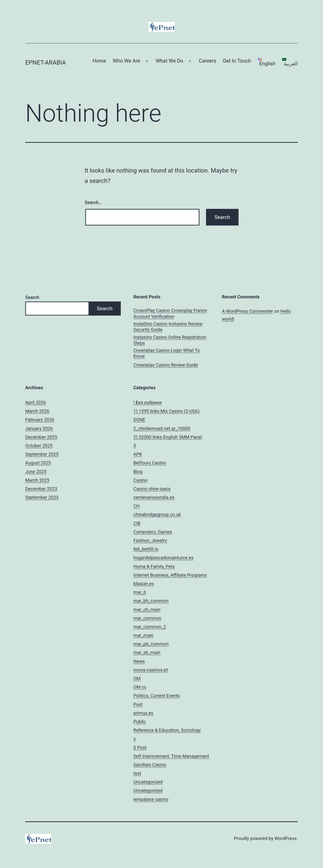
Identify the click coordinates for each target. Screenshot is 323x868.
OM (137, 678)
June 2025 (36, 472)
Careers (208, 61)
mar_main (143, 635)
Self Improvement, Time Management (171, 756)
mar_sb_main (147, 652)
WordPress (286, 838)
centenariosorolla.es (154, 497)
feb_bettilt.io (146, 549)
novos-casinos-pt (151, 670)
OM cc (140, 687)
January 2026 (39, 428)
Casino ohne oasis (152, 489)
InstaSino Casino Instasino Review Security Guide (168, 327)
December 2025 (41, 437)
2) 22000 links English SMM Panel (168, 437)
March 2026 (37, 411)
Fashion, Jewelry (150, 540)
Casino (140, 480)
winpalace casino (151, 799)
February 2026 (40, 420)
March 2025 (37, 480)
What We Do (170, 61)
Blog (138, 472)
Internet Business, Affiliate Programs (170, 575)
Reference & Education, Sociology (167, 730)
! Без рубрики (148, 402)
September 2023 (42, 497)
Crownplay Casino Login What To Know (167, 353)
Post (138, 704)
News (139, 661)
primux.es (143, 713)
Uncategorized (148, 782)
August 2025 (38, 463)
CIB (137, 523)
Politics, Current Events (157, 696)
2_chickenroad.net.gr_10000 (162, 428)
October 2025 (39, 446)
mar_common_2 (150, 627)
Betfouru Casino (150, 463)
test (137, 773)
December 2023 (41, 489)
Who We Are (126, 61)
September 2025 (42, 454)
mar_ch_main (147, 610)
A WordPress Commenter (247, 311)
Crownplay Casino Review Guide (166, 365)
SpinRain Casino (150, 765)
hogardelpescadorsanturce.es (163, 558)
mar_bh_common (151, 601)
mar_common (147, 618)
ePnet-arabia (46, 63)
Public (140, 722)
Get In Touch (237, 61)
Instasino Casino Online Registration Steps (170, 340)
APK (138, 454)
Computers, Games (153, 532)
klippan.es (144, 584)
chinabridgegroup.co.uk (157, 514)
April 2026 (36, 402)
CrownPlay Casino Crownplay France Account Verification (170, 313)
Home (99, 61)
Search (32, 297)
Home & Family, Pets (154, 566)
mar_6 (140, 592)
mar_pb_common (151, 644)
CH (137, 506)
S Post (140, 748)
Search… (93, 202)
